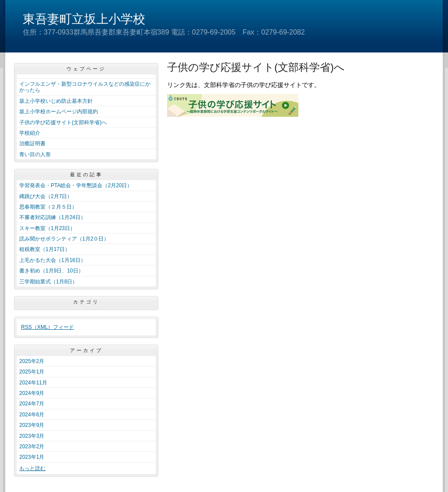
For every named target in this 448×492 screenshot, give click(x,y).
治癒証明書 (32, 143)
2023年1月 (32, 457)
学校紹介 (30, 133)
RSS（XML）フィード (47, 327)
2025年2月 (32, 361)
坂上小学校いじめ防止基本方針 (56, 101)
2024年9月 (32, 393)
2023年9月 (32, 425)
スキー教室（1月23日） (47, 228)
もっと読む (32, 468)
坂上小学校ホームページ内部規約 (59, 112)
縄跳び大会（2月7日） (46, 196)
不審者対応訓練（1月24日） (52, 217)
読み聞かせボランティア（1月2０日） (64, 239)
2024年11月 (33, 383)
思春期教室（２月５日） (48, 207)
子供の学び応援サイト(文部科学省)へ (63, 122)
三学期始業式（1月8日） (48, 282)
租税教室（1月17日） (45, 249)
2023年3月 (32, 436)
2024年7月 (32, 404)
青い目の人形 (35, 154)
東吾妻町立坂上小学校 (84, 19)
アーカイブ (86, 350)
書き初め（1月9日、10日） (51, 271)
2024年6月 (32, 415)
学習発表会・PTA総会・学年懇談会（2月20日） (76, 185)
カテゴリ (86, 302)
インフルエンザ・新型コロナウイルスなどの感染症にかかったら (85, 87)
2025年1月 (32, 372)
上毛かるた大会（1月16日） (52, 260)
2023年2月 (32, 447)
